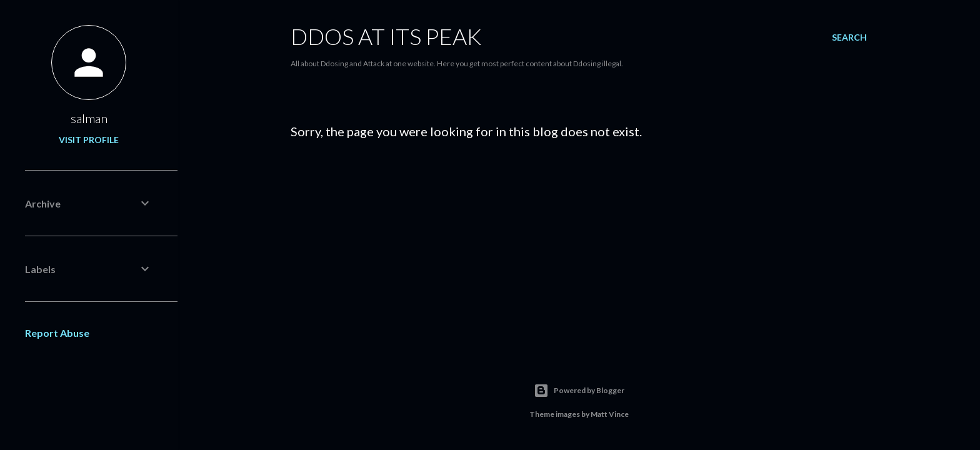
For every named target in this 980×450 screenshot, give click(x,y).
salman (89, 118)
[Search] (849, 37)
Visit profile (89, 140)
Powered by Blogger (579, 391)
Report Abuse (57, 333)
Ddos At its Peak (386, 36)
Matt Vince (610, 414)
